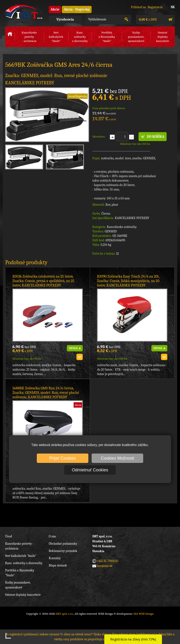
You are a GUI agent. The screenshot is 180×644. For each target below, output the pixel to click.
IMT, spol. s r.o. (24, 12)
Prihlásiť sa (138, 7)
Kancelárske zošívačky (122, 227)
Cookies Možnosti (117, 458)
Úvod (9, 536)
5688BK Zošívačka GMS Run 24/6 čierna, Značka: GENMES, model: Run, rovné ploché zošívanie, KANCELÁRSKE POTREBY (46, 393)
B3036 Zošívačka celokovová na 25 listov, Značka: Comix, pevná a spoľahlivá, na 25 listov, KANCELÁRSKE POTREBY (43, 281)
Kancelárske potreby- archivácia (29, 37)
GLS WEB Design (144, 614)
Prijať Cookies (62, 458)
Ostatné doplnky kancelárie (23, 595)
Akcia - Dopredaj (77, 9)
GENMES (111, 231)
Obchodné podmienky (63, 544)
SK (173, 7)
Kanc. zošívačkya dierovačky (80, 37)
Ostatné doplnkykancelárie (163, 37)
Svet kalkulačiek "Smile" (21, 556)
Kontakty (55, 558)
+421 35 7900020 (108, 561)
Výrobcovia (65, 19)
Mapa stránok (58, 565)
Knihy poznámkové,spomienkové (136, 37)
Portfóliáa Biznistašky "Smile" (107, 37)
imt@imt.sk (105, 566)
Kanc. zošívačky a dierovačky (24, 563)
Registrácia (155, 7)
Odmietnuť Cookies (90, 470)
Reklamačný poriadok (63, 551)
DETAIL (73, 348)
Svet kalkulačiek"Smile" (56, 37)
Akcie (55, 9)
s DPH (147, 20)
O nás (52, 536)
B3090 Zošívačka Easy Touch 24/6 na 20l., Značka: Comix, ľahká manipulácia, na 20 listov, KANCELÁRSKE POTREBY (129, 281)
